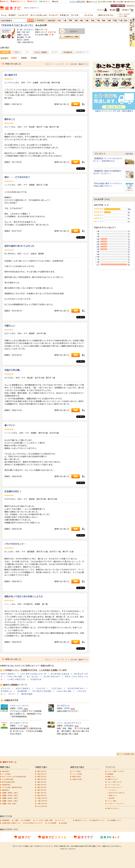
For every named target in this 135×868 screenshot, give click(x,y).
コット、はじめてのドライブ (69, 723)
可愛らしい (10, 326)
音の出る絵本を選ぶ (9, 782)
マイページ (61, 820)
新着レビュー (112, 777)
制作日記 (112, 798)
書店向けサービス (81, 820)
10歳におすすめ (42, 798)
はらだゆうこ (29, 30)
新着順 (24, 58)
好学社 (67, 708)
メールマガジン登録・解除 (44, 820)
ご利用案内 (27, 820)
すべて (5, 52)
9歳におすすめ (42, 795)
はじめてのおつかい (52, 677)
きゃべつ (8, 127)
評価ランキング (112, 779)
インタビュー (113, 790)
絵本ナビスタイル (113, 808)
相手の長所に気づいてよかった (19, 246)
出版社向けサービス (98, 820)
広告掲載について (115, 820)
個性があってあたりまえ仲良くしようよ (24, 596)
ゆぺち (7, 378)
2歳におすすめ (42, 777)
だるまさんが (36, 679)
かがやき (8, 499)
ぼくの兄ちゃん (63, 706)
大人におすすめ (42, 806)
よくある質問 (52, 823)
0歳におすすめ (42, 771)
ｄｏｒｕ (8, 604)
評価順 (34, 58)
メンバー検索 (112, 801)
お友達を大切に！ (13, 491)
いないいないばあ (15, 677)
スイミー (12, 694)
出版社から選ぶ (77, 779)
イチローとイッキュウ (19, 706)
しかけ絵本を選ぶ (8, 779)
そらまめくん (6, 691)
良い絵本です (11, 75)
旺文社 (26, 35)
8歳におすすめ (42, 793)
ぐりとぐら (5, 689)
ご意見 (16, 820)
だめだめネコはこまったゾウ (17, 25)
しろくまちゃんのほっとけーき (33, 674)
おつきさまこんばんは (60, 674)
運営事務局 (6, 820)
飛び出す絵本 (27, 694)
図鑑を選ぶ (6, 790)
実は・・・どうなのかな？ (17, 177)
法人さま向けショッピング (34, 823)
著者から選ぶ (77, 777)
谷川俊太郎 (22, 691)
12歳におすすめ (42, 804)
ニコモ (20, 726)
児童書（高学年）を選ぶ (10, 798)
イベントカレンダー (114, 785)
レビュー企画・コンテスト (116, 771)
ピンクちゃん (10, 83)
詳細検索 (40, 20)
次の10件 (74, 64)
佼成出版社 (69, 726)
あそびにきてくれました (117, 793)
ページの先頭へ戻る (127, 754)
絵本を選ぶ (6, 771)
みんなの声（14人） (102, 199)
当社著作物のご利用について (11, 823)
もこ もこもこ (33, 677)
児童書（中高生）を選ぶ (10, 801)
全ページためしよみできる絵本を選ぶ (14, 777)
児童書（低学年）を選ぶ (10, 793)
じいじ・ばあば (41, 52)
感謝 (76, 104)
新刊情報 (110, 774)
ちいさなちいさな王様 (42, 691)
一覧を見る (129, 154)
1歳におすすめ (42, 774)
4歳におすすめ (42, 782)
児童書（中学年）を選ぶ (10, 795)
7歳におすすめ (42, 790)
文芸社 (20, 708)
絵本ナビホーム (10, 762)
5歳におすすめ (42, 785)
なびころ (8, 333)
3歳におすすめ (42, 779)
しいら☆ (8, 185)
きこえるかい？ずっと (19, 723)
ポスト (81, 111)
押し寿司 (8, 254)
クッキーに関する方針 (77, 1)
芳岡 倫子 (26, 32)
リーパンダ (9, 433)
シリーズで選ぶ (77, 774)
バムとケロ (41, 689)
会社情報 (64, 823)
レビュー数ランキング (115, 782)
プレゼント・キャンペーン (116, 804)
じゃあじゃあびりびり (16, 679)
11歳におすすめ (42, 801)
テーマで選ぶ (77, 771)
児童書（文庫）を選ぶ (9, 804)
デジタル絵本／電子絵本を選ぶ (12, 787)
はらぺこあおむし (8, 674)
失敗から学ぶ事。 (13, 370)
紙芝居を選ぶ (6, 785)
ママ (16, 52)
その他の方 (68, 52)
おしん (7, 552)
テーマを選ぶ (6, 774)
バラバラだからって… (15, 544)
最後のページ (83, 64)
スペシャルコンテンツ (115, 787)
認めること (10, 119)
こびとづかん (57, 689)
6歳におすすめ (42, 787)
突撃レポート (113, 795)
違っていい (10, 425)
